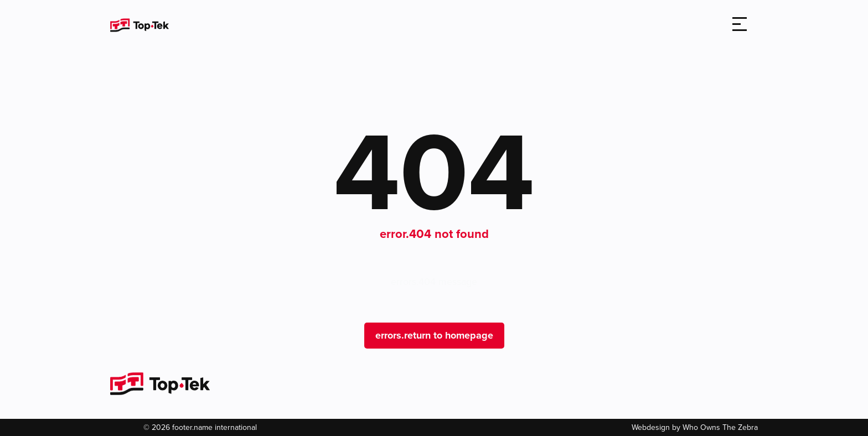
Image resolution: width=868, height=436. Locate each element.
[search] (707, 25)
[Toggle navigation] (740, 25)
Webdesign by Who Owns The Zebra (695, 427)
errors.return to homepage (434, 335)
